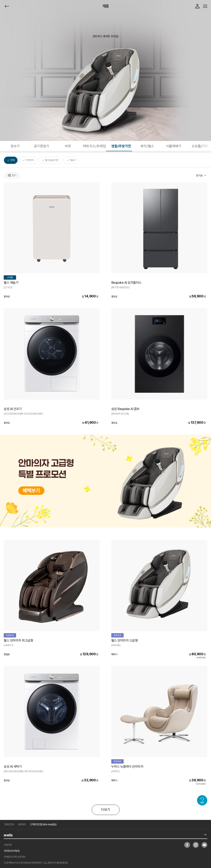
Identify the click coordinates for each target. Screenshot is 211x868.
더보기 (106, 810)
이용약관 (8, 845)
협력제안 (22, 824)
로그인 (197, 6)
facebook (187, 845)
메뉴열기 (205, 6)
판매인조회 (9, 824)
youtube (204, 845)
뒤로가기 (7, 6)
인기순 (199, 176)
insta (196, 845)
